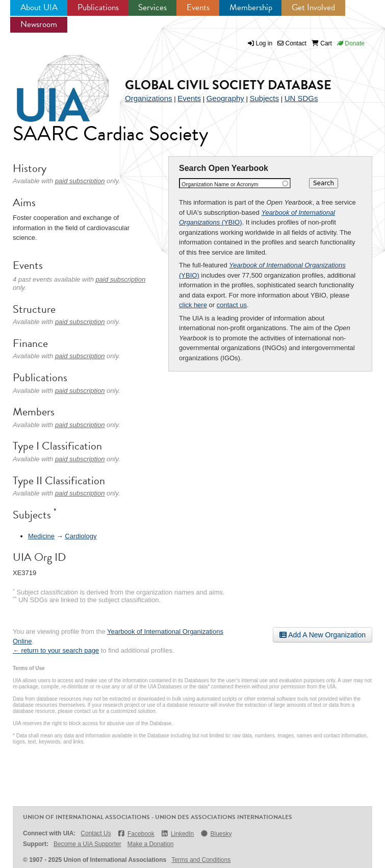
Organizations (149, 98)
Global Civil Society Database (228, 85)
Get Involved (313, 7)
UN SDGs (301, 98)
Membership (251, 7)
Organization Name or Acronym (220, 184)
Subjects (264, 98)
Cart (322, 43)
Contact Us (96, 833)
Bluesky (216, 834)
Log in (264, 43)
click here (193, 305)
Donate (351, 43)
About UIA (39, 7)
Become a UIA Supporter (87, 844)
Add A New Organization (323, 635)
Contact (292, 43)
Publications (98, 7)
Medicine (41, 536)
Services (152, 7)
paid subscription (80, 181)
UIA (51, 83)
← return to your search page (56, 650)
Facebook (136, 834)
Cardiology (81, 536)
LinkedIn (177, 834)
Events (198, 7)
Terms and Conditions (201, 860)
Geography (225, 98)
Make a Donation (151, 844)
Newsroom (39, 24)
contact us (232, 305)
